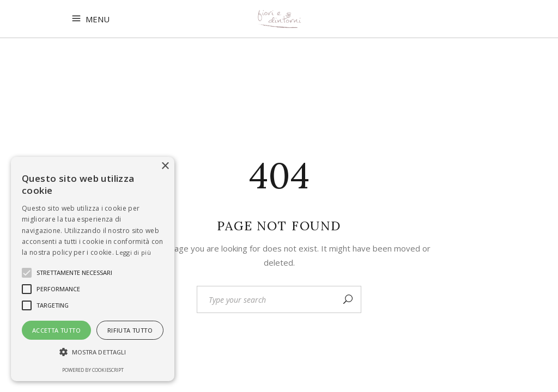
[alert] (93, 269)
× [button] (165, 166)
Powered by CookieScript (93, 370)
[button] (93, 352)
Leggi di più (133, 252)
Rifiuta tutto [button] (130, 330)
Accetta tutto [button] (56, 330)
